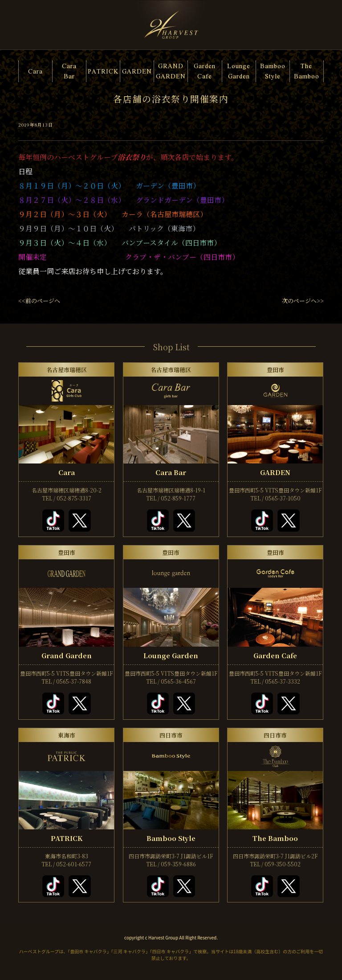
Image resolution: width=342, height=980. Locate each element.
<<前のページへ (39, 301)
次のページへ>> (303, 301)
